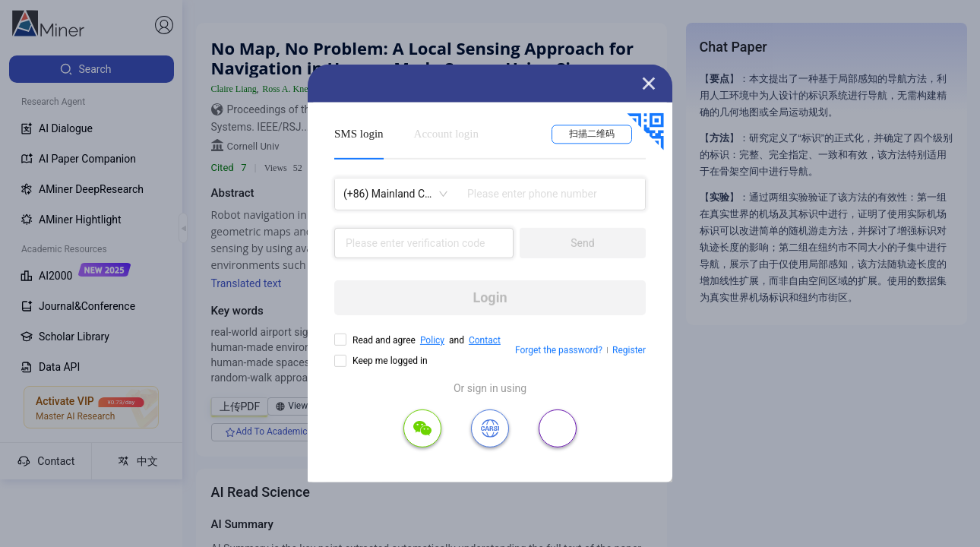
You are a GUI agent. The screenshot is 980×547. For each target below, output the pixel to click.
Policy (432, 340)
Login (490, 297)
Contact (485, 340)
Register (629, 350)
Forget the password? (559, 350)
